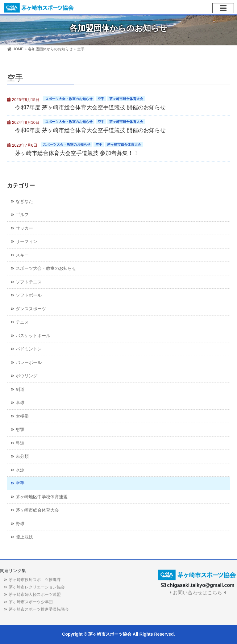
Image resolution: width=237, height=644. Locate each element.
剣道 (20, 389)
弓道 (20, 443)
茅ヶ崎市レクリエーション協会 (37, 587)
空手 (101, 99)
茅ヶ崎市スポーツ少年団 (31, 602)
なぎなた (24, 201)
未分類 (22, 456)
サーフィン (27, 242)
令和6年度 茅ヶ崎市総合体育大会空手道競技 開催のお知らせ (90, 130)
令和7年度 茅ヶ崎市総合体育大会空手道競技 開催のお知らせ (90, 107)
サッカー (24, 228)
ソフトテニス (29, 282)
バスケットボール (33, 336)
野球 (20, 524)
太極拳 (22, 416)
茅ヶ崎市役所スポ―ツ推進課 (35, 580)
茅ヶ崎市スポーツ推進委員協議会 (39, 609)
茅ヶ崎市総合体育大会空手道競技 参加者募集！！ (77, 153)
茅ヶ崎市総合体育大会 (126, 99)
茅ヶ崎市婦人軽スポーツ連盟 (35, 594)
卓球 (20, 403)
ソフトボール (29, 295)
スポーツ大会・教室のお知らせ (69, 99)
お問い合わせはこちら (198, 593)
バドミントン (29, 349)
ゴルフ (22, 215)
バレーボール (29, 363)
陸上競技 (24, 537)
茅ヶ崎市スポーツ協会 (110, 634)
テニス (22, 322)
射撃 (20, 430)
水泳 (20, 470)
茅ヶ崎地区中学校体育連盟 (42, 497)
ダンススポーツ (31, 309)
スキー (22, 255)
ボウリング (27, 376)
